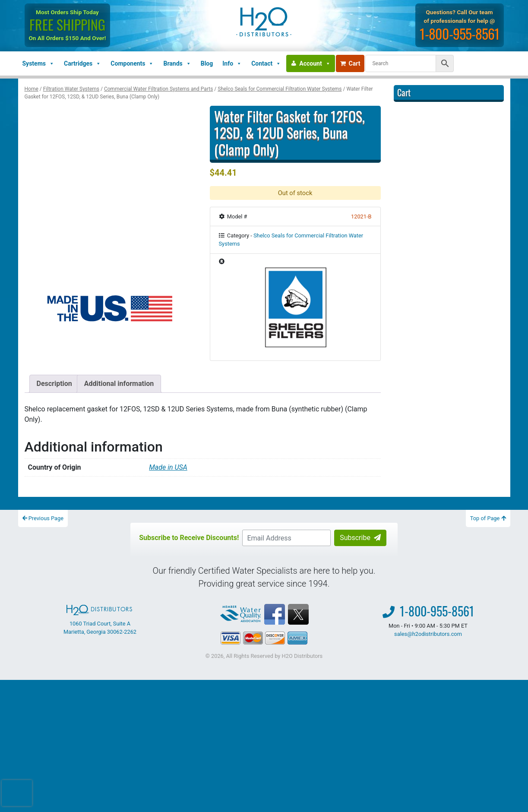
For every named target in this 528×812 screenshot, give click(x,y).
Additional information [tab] (119, 384)
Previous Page (43, 518)
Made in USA (168, 467)
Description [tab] (54, 384)
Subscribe (360, 538)
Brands (177, 63)
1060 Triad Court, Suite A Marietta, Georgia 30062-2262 (100, 620)
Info (232, 63)
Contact (266, 63)
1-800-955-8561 (460, 33)
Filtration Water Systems (71, 89)
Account (315, 63)
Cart (350, 63)
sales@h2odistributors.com (428, 634)
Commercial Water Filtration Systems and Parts (158, 89)
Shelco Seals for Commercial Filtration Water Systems (280, 89)
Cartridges (82, 63)
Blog (207, 63)
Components (132, 63)
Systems (38, 63)
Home (32, 89)
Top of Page (488, 518)
